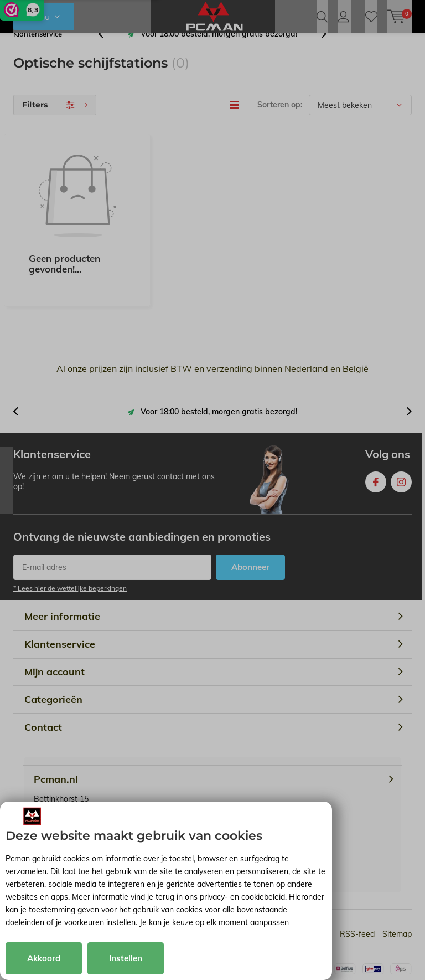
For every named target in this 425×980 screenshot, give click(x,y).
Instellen (126, 958)
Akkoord (44, 958)
